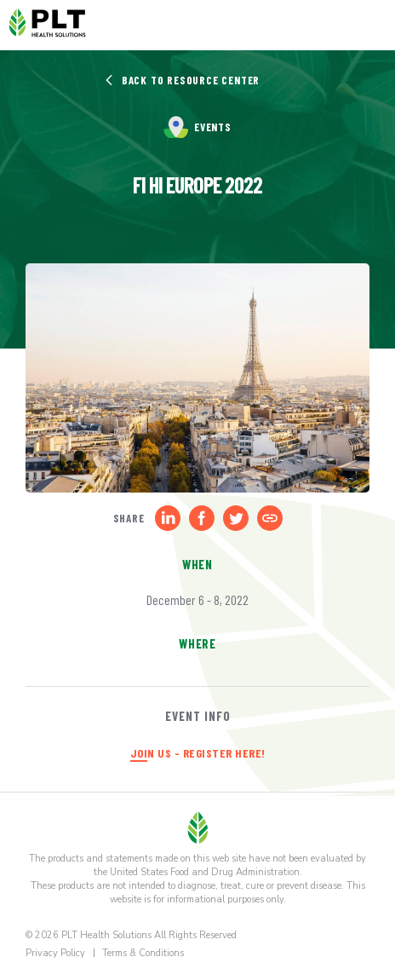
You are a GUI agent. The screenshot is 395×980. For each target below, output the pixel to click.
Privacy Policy (55, 953)
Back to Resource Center (182, 80)
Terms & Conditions (143, 953)
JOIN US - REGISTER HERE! (198, 753)
